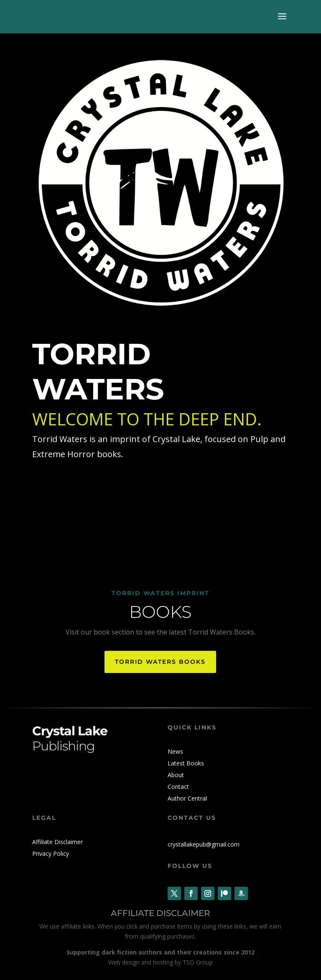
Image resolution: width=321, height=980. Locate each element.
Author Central (187, 798)
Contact (178, 787)
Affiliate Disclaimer (57, 842)
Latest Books (186, 763)
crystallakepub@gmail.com (204, 844)
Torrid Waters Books (160, 662)
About (176, 775)
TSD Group (198, 962)
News (175, 751)
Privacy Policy (51, 853)
